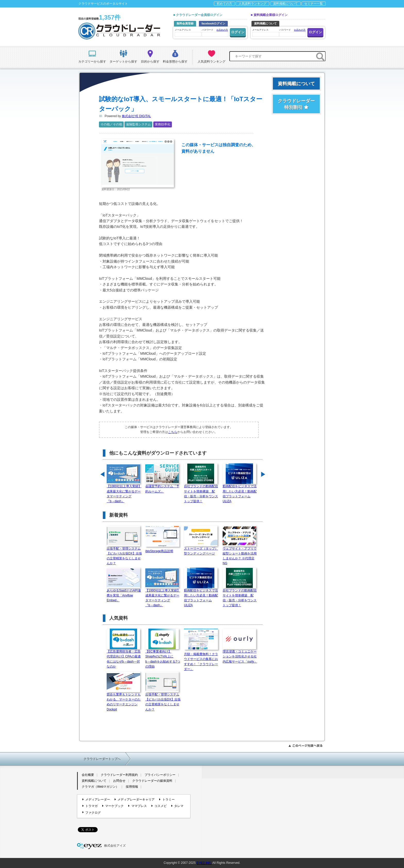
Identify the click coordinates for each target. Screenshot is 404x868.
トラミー (167, 800)
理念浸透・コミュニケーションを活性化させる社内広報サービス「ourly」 (240, 655)
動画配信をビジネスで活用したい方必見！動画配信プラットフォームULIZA (240, 492)
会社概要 (88, 775)
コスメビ (159, 806)
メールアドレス (188, 33)
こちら (173, 432)
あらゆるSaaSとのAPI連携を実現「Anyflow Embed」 (124, 594)
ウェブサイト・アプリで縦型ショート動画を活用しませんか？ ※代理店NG (240, 554)
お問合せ (119, 781)
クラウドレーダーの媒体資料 (152, 781)
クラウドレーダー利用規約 (119, 775)
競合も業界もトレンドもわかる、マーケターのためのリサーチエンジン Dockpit (124, 700)
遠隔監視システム (138, 124)
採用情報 (132, 787)
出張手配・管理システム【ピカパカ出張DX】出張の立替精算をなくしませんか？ (124, 554)
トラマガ (90, 806)
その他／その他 (111, 124)
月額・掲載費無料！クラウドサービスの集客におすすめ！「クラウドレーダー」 (202, 660)
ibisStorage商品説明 (163, 549)
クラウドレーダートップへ (102, 759)
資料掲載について (285, 4)
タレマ (177, 806)
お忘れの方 (222, 30)
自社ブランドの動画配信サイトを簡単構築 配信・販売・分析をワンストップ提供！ (201, 492)
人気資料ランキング (252, 4)
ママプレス (137, 806)
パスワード (215, 32)
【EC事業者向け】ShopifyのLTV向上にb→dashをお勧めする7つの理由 (163, 657)
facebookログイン (213, 23)
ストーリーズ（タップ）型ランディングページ (201, 549)
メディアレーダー (96, 800)
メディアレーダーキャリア (135, 800)
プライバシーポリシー (160, 775)
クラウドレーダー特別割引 (296, 104)
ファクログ (92, 812)
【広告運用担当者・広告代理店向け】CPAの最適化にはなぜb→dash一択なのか (124, 657)
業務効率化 (163, 124)
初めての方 (224, 4)
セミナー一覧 (314, 4)
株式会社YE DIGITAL (136, 116)
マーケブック (113, 806)
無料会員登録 (185, 23)
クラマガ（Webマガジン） (100, 787)
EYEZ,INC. (204, 863)
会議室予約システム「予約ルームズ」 (162, 487)
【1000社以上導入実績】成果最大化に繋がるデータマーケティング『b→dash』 (124, 492)
